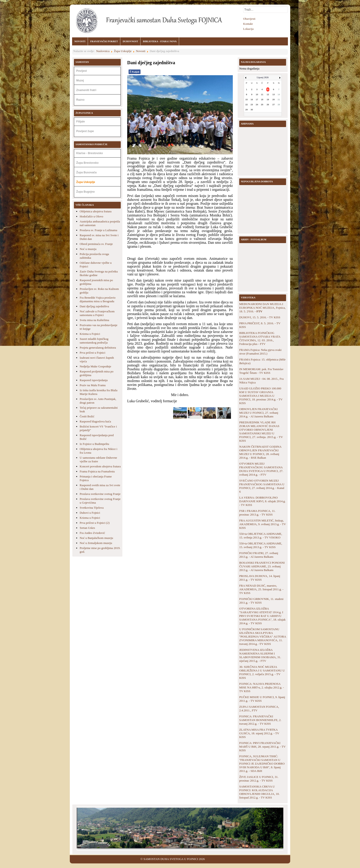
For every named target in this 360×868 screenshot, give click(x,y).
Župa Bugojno (86, 192)
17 (257, 100)
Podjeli (135, 72)
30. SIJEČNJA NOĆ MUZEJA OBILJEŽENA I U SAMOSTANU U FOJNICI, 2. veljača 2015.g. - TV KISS (262, 672)
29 (247, 110)
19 (268, 100)
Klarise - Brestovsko (90, 153)
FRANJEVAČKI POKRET (104, 41)
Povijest (82, 71)
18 (262, 100)
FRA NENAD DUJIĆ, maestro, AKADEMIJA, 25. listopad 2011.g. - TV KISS (261, 589)
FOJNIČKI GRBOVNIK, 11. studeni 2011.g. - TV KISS (261, 601)
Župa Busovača (86, 172)
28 (279, 105)
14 (279, 94)
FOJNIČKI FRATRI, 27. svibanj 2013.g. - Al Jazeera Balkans (259, 555)
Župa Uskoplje (123, 51)
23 (252, 105)
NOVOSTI (80, 41)
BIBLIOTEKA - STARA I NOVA (160, 41)
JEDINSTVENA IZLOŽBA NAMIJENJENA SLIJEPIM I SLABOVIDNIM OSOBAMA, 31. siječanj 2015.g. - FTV (260, 655)
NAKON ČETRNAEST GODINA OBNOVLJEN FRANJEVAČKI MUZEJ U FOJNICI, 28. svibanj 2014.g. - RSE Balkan (260, 452)
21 (279, 100)
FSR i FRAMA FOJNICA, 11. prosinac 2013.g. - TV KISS (257, 513)
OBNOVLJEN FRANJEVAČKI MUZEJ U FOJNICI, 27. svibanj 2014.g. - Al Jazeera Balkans (259, 413)
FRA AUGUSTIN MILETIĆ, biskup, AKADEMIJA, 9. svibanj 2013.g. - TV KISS (263, 524)
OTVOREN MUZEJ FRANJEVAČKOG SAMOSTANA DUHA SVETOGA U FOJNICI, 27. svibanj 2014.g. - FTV (261, 469)
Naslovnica (103, 51)
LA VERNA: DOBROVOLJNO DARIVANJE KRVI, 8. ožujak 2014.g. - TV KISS (262, 501)
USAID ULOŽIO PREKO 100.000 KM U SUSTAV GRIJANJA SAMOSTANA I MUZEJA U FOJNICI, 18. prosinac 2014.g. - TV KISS (261, 396)
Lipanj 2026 (263, 77)
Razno (80, 100)
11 (262, 94)
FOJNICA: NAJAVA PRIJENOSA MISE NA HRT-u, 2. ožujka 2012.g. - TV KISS (262, 687)
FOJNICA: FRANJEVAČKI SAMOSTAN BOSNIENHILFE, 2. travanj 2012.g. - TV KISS (260, 720)
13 (274, 94)
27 (274, 105)
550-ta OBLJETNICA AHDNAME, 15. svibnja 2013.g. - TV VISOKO (261, 536)
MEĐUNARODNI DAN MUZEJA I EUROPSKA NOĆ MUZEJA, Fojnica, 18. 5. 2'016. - (262, 308)
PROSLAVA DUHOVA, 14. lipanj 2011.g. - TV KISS (260, 578)
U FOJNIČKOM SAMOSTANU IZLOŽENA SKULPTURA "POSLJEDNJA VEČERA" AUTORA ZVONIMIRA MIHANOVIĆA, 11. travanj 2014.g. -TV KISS (263, 636)
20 (274, 100)
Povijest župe (85, 131)
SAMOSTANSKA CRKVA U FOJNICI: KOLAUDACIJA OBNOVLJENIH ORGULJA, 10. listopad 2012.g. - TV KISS (259, 792)
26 (268, 105)
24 (257, 105)
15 (247, 100)
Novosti (141, 51)
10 (257, 94)
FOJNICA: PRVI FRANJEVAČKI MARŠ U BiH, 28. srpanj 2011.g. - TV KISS (262, 747)
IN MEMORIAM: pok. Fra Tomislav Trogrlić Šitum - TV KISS (261, 371)
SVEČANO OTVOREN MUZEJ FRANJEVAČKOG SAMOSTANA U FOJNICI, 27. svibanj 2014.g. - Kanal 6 (262, 486)
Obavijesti (249, 19)
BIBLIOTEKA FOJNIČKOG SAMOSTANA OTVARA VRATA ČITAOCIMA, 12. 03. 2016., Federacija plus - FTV (260, 338)
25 (262, 105)
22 (247, 105)
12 (268, 94)
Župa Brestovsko (87, 163)
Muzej (80, 80)
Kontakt (248, 24)
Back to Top (283, 859)
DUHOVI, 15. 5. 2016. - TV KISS (260, 317)
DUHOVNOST (130, 41)
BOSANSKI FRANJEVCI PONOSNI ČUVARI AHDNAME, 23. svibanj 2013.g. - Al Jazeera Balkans (262, 566)
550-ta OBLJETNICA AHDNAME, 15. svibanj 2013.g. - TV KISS (261, 545)
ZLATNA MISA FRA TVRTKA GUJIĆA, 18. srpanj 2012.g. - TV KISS (259, 733)
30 (252, 110)
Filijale (80, 122)
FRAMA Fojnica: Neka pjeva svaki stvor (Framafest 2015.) (260, 352)
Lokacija (248, 29)
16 (252, 100)
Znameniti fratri (86, 90)
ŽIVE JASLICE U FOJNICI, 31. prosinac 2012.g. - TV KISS (259, 779)
